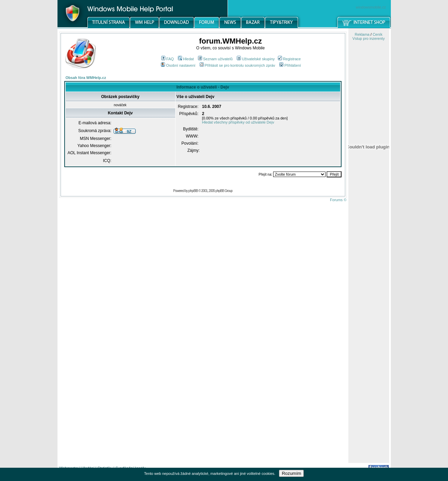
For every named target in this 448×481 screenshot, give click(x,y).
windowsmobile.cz (371, 7)
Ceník (377, 34)
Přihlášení (290, 65)
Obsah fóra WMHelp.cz (86, 78)
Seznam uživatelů (215, 59)
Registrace (289, 59)
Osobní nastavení (178, 65)
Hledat (186, 59)
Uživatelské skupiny (256, 59)
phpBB (193, 191)
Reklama (362, 34)
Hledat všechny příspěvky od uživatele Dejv (238, 122)
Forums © (338, 200)
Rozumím (291, 473)
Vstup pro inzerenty (369, 38)
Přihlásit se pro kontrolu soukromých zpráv (237, 65)
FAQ (168, 59)
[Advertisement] (369, 355)
